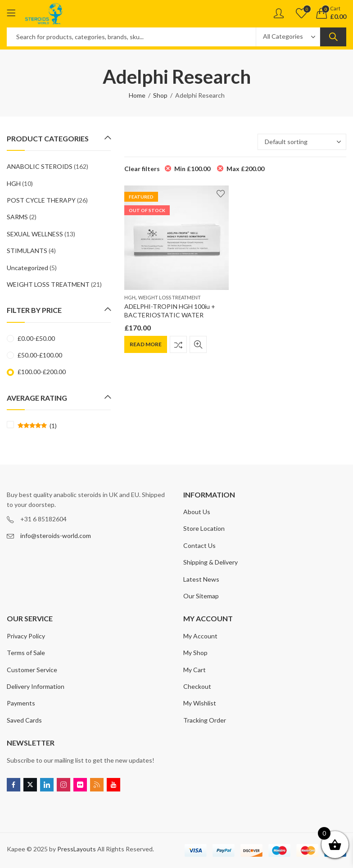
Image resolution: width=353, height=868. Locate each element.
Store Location (204, 528)
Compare (178, 344)
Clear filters (142, 169)
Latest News (201, 579)
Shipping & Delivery (210, 562)
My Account (200, 636)
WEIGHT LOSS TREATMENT (170, 297)
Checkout (197, 686)
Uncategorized (27, 268)
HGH (130, 297)
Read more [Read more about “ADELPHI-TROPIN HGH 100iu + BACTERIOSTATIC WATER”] (146, 344)
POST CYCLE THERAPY (41, 200)
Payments (21, 703)
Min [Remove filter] (192, 169)
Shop (160, 95)
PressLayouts (77, 849)
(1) (37, 426)
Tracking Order (205, 720)
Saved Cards (24, 720)
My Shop (195, 653)
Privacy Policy (26, 636)
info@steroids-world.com (56, 536)
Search (333, 37)
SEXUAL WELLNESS (35, 234)
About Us (197, 512)
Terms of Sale (26, 653)
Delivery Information (36, 686)
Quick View (198, 344)
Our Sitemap (201, 596)
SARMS (17, 217)
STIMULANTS (27, 251)
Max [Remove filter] (245, 169)
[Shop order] (302, 142)
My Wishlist (200, 703)
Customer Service (32, 670)
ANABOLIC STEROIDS (40, 166)
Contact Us (199, 545)
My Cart (195, 670)
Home (137, 95)
